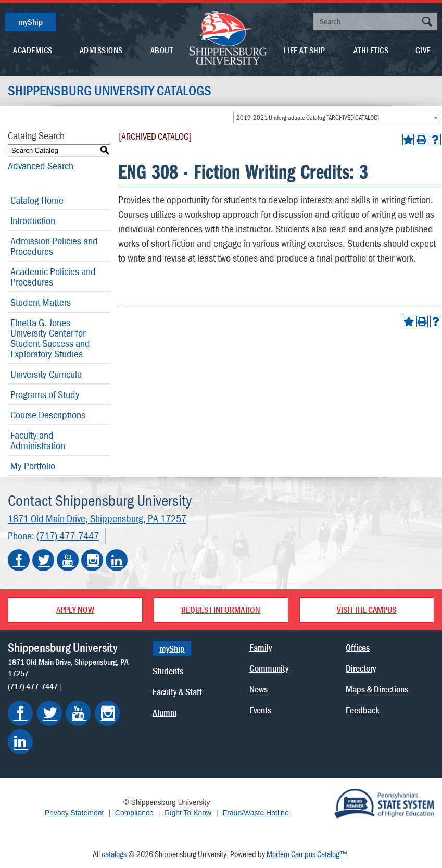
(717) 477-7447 (68, 535)
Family (261, 647)
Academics (33, 50)
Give (423, 50)
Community (269, 668)
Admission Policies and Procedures (54, 246)
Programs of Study (45, 394)
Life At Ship (305, 50)
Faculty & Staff (177, 692)
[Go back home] (228, 37)
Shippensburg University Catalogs (110, 91)
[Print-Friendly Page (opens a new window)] (422, 140)
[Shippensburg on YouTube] (78, 713)
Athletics (371, 50)
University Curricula (46, 374)
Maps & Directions (377, 689)
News (258, 689)
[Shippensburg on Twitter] (49, 713)
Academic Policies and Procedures (53, 276)
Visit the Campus (367, 610)
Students (168, 671)
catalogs (114, 854)
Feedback (363, 710)
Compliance (134, 813)
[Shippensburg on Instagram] (107, 713)
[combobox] (337, 117)
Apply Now (75, 610)
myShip (30, 22)
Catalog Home (37, 200)
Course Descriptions (48, 414)
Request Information (221, 610)
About (162, 50)
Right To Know (188, 813)
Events (260, 710)
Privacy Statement (74, 813)
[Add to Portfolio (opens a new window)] (408, 140)
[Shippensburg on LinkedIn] (20, 742)
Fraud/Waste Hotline (256, 813)
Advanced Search (41, 165)
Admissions (101, 50)
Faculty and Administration (38, 440)
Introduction (33, 220)
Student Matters (41, 302)
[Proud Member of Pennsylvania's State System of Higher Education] (384, 803)
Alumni (165, 712)
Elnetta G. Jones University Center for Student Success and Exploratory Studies (50, 338)
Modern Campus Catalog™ (307, 854)
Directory (361, 668)
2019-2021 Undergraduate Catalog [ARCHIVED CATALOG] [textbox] (308, 117)
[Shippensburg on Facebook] (20, 713)
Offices (358, 647)
